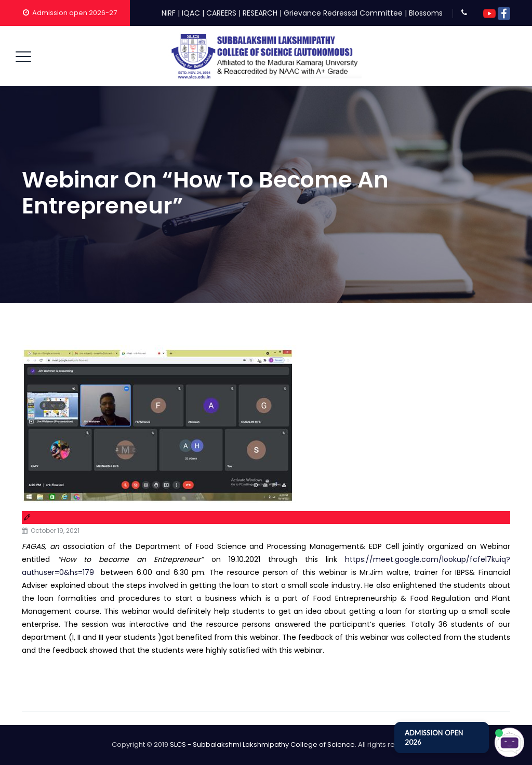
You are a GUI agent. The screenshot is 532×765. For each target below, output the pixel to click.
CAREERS (221, 13)
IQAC (191, 13)
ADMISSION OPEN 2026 (434, 737)
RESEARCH (260, 13)
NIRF (169, 13)
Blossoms (426, 13)
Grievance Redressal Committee (343, 13)
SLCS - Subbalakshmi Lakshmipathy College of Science (262, 744)
